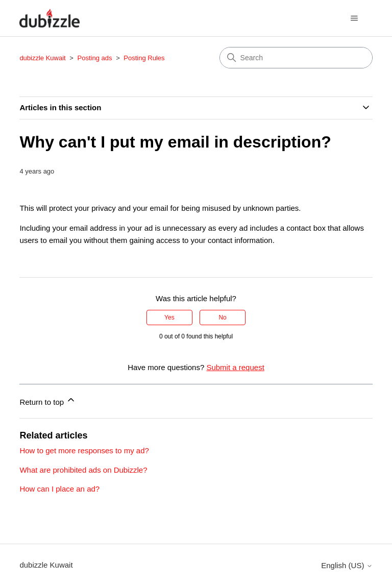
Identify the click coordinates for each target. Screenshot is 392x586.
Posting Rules (144, 58)
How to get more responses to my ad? (84, 450)
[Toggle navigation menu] (354, 18)
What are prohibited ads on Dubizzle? (83, 470)
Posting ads (95, 58)
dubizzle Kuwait (42, 58)
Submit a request (235, 367)
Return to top (48, 400)
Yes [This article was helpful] (169, 318)
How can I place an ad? (59, 489)
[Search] (296, 58)
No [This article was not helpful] (222, 318)
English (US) (347, 565)
